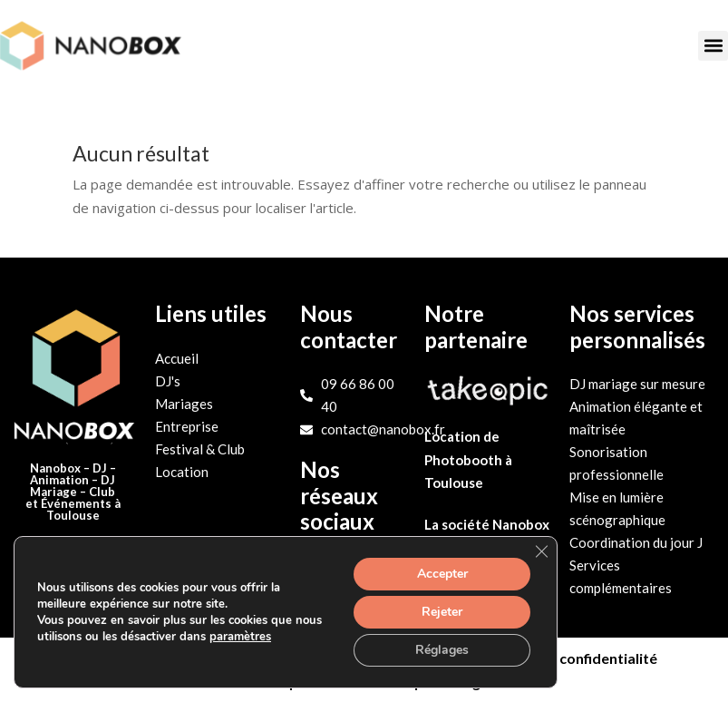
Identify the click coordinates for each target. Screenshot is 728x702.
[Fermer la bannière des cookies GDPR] (541, 551)
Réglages (442, 650)
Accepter (442, 574)
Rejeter (442, 612)
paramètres (240, 637)
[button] (713, 46)
